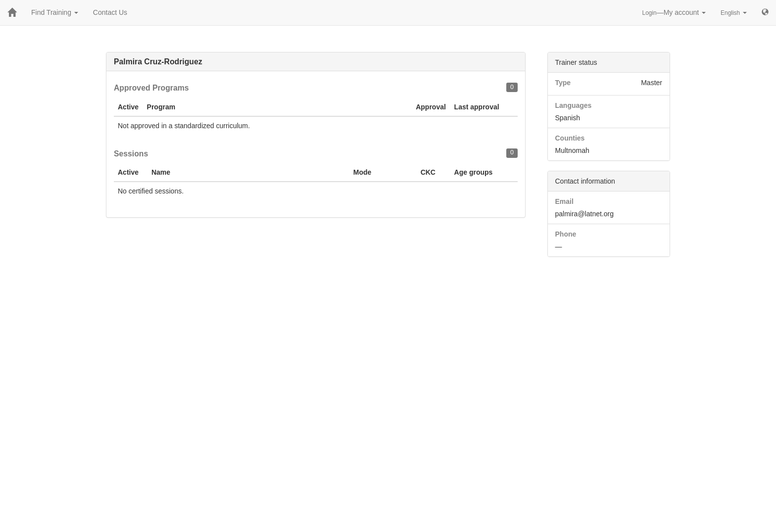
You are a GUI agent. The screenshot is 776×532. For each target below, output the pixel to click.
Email (564, 201)
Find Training (55, 12)
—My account (674, 12)
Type (563, 83)
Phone (566, 234)
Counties (570, 138)
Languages (574, 105)
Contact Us (110, 12)
